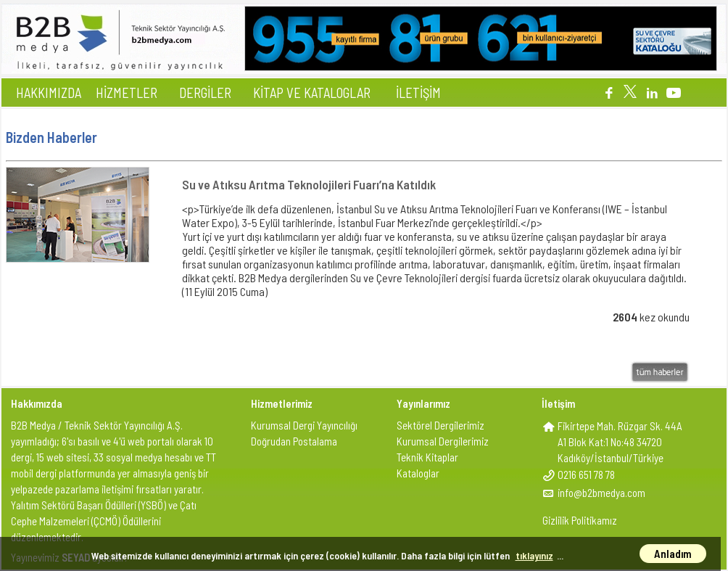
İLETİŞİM (418, 93)
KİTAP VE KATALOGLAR (312, 93)
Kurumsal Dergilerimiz (443, 441)
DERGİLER (205, 93)
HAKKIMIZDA (49, 93)
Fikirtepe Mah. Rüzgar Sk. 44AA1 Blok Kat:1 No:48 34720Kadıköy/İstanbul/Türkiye (620, 442)
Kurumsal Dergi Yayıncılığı (304, 425)
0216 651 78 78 (586, 475)
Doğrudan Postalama (294, 441)
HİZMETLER (127, 93)
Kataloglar (418, 473)
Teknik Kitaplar (427, 457)
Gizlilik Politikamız (580, 520)
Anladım (673, 554)
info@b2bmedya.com (601, 493)
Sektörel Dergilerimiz (440, 425)
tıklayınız (534, 555)
